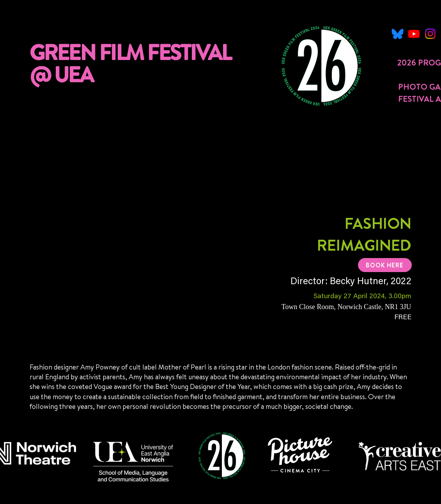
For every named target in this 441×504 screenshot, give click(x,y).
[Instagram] (430, 34)
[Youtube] (414, 34)
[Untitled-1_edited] (398, 34)
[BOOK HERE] (385, 265)
